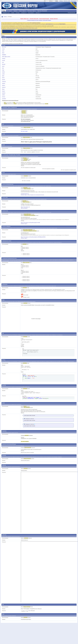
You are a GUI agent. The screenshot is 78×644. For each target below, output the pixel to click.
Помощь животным (54, 19)
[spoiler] (4, 93)
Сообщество (23, 13)
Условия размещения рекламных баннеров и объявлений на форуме (39, 20)
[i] (4, 47)
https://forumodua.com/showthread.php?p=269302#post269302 (33, 237)
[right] (6, 57)
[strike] (3, 95)
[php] (3, 76)
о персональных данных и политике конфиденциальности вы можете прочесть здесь (22, 28)
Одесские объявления (42, 11)
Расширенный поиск (71, 13)
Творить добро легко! (24, 19)
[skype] (3, 91)
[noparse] (4, 81)
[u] (5, 47)
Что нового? (9, 11)
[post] (3, 66)
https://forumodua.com (25, 207)
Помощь (61, 1)
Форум (4, 11)
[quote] (4, 80)
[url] (3, 62)
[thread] (4, 64)
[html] (3, 78)
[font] (3, 53)
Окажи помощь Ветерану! (44, 19)
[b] (3, 47)
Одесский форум (24, 208)
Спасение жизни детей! (34, 19)
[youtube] (4, 99)
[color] (3, 49)
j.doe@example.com (25, 194)
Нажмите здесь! (24, 224)
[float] (3, 89)
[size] (3, 51)
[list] (3, 68)
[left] (3, 57)
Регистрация (73, 1)
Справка (13, 13)
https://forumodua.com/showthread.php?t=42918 (30, 223)
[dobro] (4, 85)
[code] (3, 74)
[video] (3, 72)
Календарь (18, 13)
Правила (16, 11)
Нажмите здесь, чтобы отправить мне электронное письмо (32, 195)
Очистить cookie (67, 1)
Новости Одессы (22, 11)
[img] (3, 70)
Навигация (38, 13)
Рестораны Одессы (32, 11)
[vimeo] (4, 97)
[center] (9, 57)
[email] (3, 60)
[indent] (4, 59)
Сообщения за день (6, 13)
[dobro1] (4, 87)
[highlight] (4, 55)
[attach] (4, 83)
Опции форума (31, 13)
